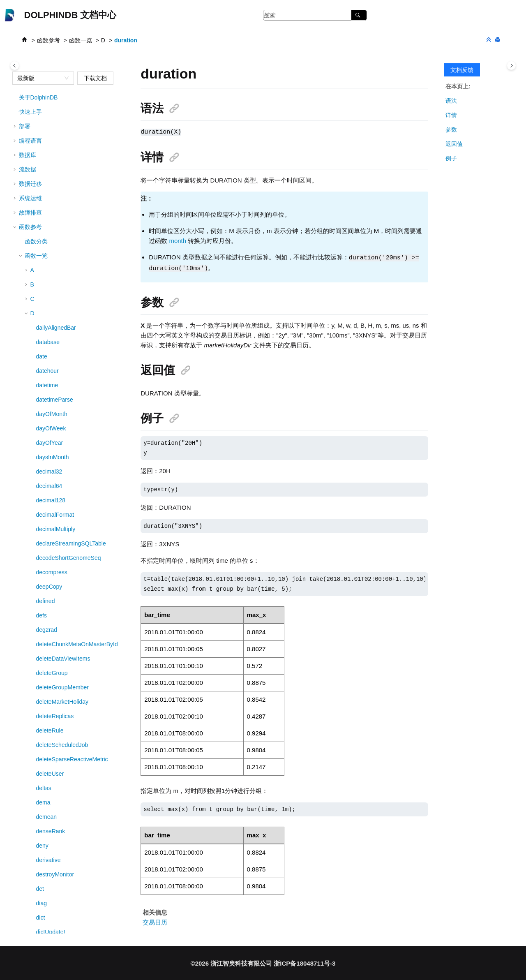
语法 (451, 101)
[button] (33, 108)
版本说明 (30, 920)
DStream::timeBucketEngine (72, 358)
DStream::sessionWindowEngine (78, 217)
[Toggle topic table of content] (511, 66)
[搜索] (359, 15)
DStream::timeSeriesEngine (72, 387)
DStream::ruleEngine (63, 203)
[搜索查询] (315, 15)
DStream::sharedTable (65, 275)
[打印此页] (498, 40)
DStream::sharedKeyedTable (73, 261)
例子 (451, 158)
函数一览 (81, 40)
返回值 (454, 144)
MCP (25, 891)
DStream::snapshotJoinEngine (75, 304)
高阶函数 (36, 819)
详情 (451, 115)
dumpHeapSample (60, 430)
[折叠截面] (489, 40)
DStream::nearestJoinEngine (73, 108)
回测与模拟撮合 (39, 862)
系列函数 (36, 804)
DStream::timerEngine (65, 373)
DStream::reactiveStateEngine (75, 163)
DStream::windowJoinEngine (73, 416)
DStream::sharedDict (63, 246)
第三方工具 (33, 876)
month (178, 240)
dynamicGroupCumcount (68, 459)
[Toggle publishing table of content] (15, 66)
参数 (451, 129)
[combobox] (39, 78)
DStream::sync (55, 344)
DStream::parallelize (62, 148)
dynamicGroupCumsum (66, 474)
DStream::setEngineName (70, 232)
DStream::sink (54, 289)
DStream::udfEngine (62, 402)
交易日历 (155, 921)
